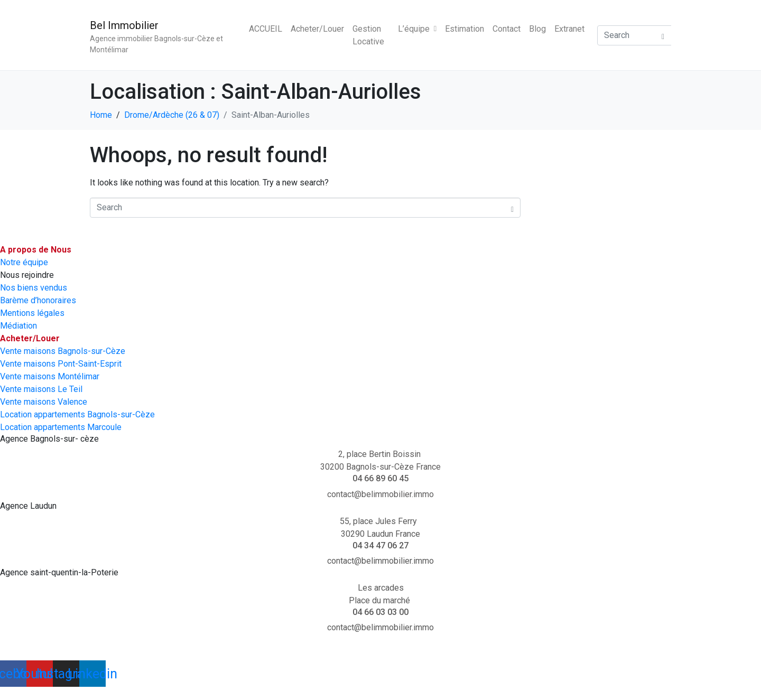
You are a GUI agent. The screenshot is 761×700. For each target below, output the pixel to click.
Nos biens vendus (34, 288)
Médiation (18, 326)
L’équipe (417, 29)
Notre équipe (24, 262)
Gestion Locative (368, 35)
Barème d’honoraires (38, 300)
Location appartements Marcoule (61, 427)
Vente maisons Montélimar (50, 376)
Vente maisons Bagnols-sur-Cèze (63, 351)
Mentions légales (32, 313)
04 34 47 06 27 (380, 545)
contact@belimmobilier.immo (380, 494)
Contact (507, 29)
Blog (537, 29)
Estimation (465, 29)
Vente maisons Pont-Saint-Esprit (61, 364)
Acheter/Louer (317, 29)
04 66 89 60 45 (380, 478)
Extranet (569, 29)
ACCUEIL (266, 29)
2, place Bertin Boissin (380, 454)
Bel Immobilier (124, 25)
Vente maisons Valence (44, 402)
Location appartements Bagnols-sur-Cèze (77, 414)
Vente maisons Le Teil (41, 389)
